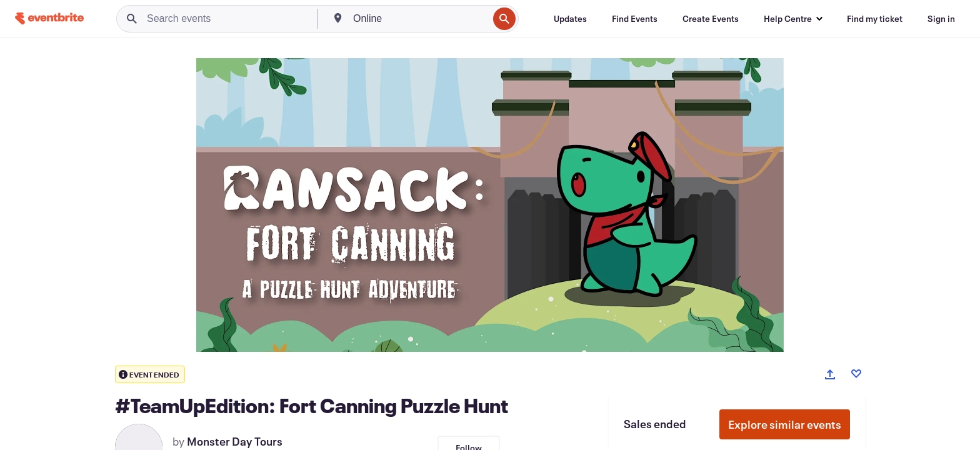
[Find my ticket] (875, 19)
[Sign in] (941, 19)
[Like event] (856, 374)
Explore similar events (785, 424)
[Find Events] (635, 19)
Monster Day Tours (235, 441)
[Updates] (570, 19)
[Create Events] (711, 19)
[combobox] (419, 19)
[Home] (49, 18)
